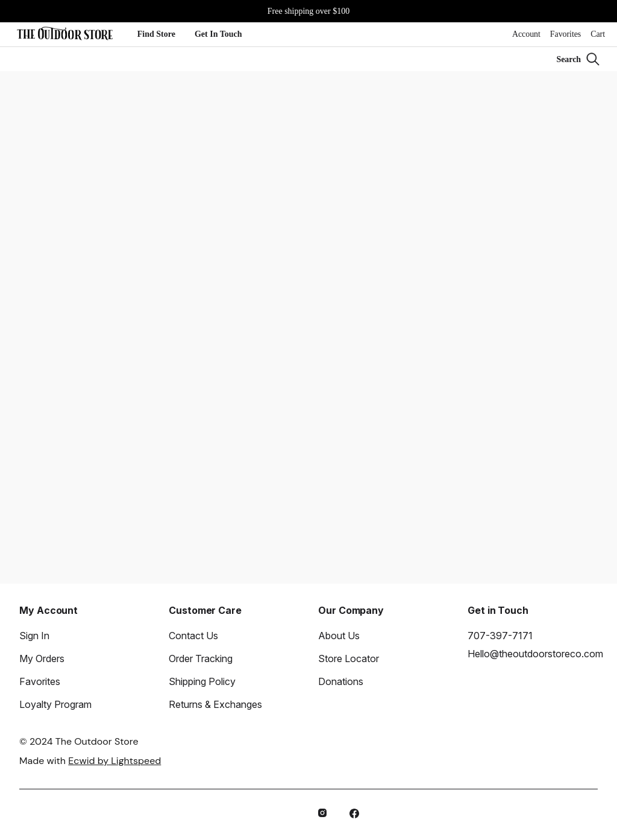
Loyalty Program (55, 704)
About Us (339, 636)
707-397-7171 (500, 636)
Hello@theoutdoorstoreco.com (535, 654)
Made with (90, 761)
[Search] (578, 59)
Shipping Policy (202, 681)
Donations (341, 681)
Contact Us (193, 636)
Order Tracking (201, 658)
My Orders (42, 658)
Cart (598, 34)
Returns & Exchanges (215, 704)
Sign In (34, 636)
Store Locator (349, 658)
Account (526, 34)
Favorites (565, 34)
